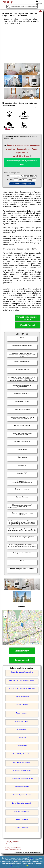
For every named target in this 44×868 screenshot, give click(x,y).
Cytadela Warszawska (22, 697)
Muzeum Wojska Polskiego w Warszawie (22, 689)
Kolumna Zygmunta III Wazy (22, 795)
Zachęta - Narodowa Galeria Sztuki (22, 779)
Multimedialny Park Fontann (22, 771)
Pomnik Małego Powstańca (22, 754)
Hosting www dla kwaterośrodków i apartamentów (13, 849)
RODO (13, 865)
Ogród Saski (22, 738)
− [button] (6, 617)
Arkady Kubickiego (22, 820)
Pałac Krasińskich (22, 713)
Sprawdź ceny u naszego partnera (28, 318)
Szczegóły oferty (22, 651)
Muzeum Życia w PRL (22, 828)
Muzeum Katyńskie (22, 705)
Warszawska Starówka (22, 787)
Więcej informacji (28, 325)
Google (31, 858)
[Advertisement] (22, 44)
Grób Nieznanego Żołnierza (22, 762)
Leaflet (28, 644)
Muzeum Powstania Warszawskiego (22, 672)
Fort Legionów (22, 730)
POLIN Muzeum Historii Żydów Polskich (22, 681)
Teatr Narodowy (22, 746)
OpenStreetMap (36, 644)
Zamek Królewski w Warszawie (22, 803)
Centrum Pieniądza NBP (22, 812)
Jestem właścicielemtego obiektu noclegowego (13, 842)
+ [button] (6, 613)
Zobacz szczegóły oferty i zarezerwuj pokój (22, 163)
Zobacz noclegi (22, 660)
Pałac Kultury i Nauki (22, 722)
